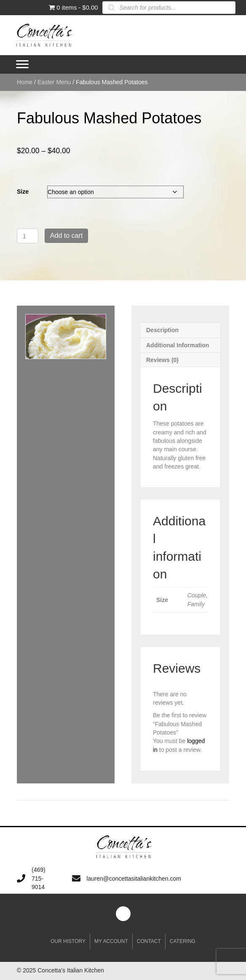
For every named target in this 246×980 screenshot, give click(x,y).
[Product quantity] (28, 236)
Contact (149, 941)
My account (111, 941)
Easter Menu (54, 82)
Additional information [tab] (178, 345)
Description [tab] (162, 330)
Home (25, 82)
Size (23, 192)
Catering (183, 941)
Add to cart (66, 236)
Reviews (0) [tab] (162, 360)
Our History (68, 941)
